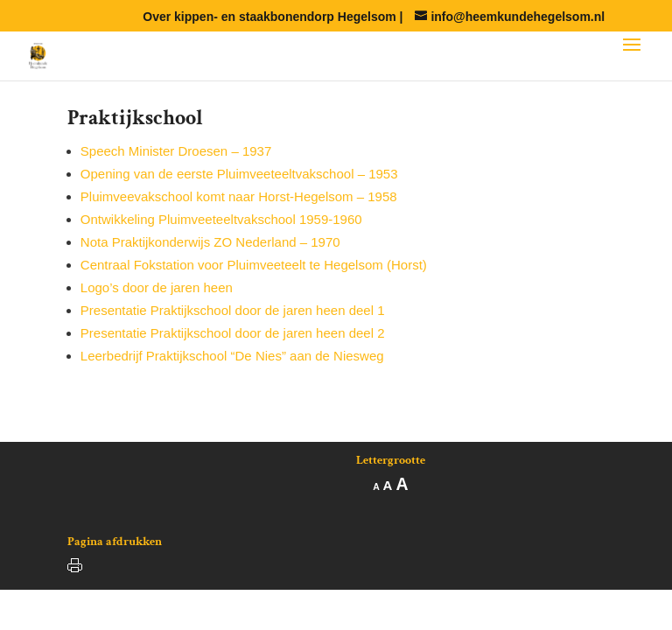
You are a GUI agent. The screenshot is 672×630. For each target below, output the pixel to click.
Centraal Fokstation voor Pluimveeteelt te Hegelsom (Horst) (254, 265)
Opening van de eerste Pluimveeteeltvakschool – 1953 (239, 174)
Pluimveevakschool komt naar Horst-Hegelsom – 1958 (239, 196)
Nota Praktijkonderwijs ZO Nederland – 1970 (210, 242)
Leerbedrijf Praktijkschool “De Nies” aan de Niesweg (232, 356)
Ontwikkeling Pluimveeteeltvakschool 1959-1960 (221, 219)
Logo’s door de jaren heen (157, 287)
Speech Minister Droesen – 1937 (176, 151)
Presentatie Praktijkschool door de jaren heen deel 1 (233, 310)
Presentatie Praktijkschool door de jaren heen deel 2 (233, 333)
